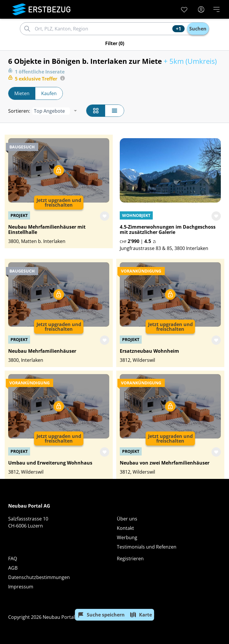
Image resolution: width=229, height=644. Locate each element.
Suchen (198, 29)
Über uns (127, 519)
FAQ (13, 559)
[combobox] (103, 29)
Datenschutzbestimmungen (39, 577)
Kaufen (49, 93)
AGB (13, 568)
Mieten (22, 93)
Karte (141, 615)
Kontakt (125, 528)
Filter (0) (115, 43)
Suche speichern (101, 615)
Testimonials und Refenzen (147, 547)
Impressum (21, 587)
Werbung (127, 537)
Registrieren (130, 559)
